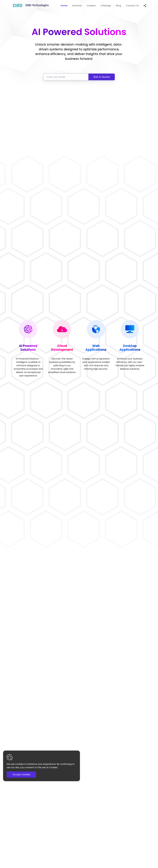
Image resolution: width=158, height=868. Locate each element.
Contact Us (132, 6)
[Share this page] (145, 6)
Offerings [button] (106, 6)
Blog (118, 6)
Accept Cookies (21, 774)
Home (64, 6)
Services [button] (77, 6)
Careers (91, 6)
